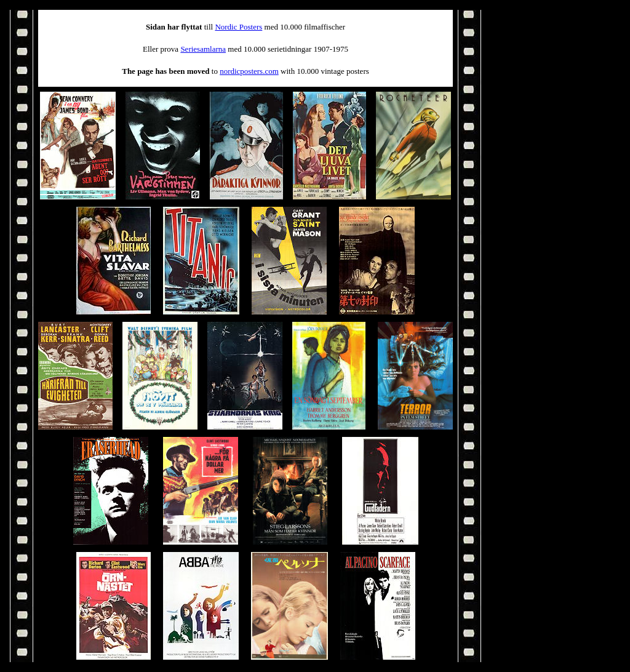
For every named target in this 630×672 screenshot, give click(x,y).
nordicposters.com (249, 71)
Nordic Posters (238, 27)
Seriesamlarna (203, 49)
